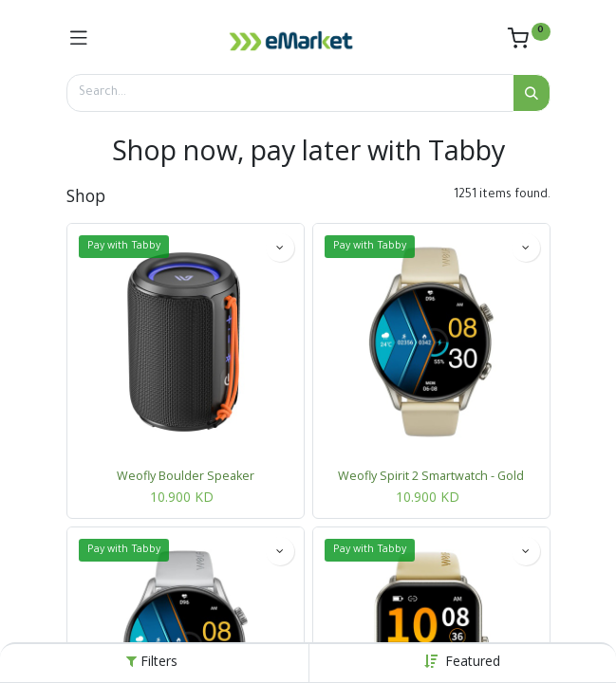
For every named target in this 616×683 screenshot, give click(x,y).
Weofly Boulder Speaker (186, 476)
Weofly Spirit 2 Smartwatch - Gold (431, 476)
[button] (473, 661)
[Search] (532, 93)
